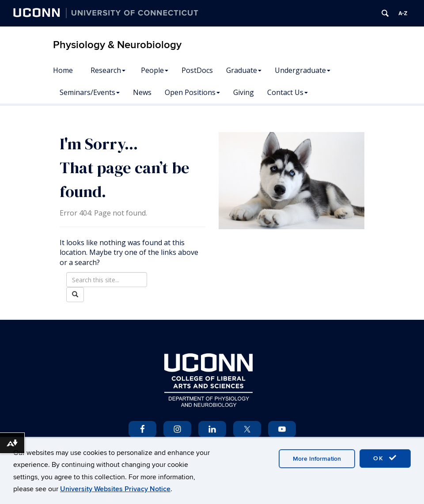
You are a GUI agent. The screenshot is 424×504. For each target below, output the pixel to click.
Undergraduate (303, 70)
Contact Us (288, 92)
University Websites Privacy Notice (115, 489)
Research (108, 70)
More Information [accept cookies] (317, 459)
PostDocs (197, 70)
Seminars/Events (90, 92)
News (142, 92)
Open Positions (192, 92)
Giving (244, 92)
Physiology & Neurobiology (117, 45)
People (155, 70)
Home (63, 70)
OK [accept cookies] (385, 458)
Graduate (244, 70)
